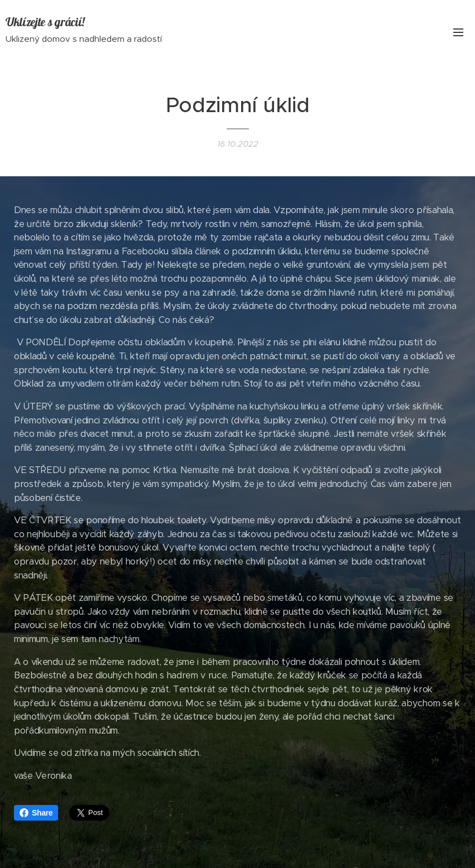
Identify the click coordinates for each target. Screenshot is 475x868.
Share (36, 813)
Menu (458, 32)
